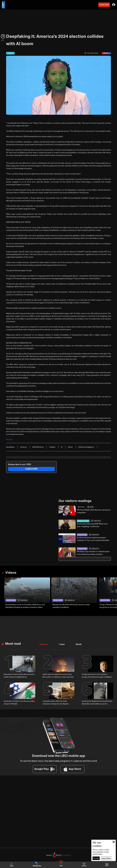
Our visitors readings (74, 501)
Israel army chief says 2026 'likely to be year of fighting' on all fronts (92, 525)
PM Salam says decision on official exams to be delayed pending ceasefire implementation (93, 553)
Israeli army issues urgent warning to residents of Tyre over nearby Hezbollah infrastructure (93, 539)
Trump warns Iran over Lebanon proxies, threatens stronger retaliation (97, 675)
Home (12, 865)
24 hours (43, 644)
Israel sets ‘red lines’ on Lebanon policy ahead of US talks (19, 702)
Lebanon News (82, 534)
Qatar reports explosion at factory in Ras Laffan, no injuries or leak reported (58, 675)
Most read (13, 643)
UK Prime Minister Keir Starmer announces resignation (94, 511)
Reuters (9, 440)
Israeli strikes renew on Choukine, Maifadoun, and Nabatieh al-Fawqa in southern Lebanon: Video (25, 606)
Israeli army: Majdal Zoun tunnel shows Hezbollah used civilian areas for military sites (97, 702)
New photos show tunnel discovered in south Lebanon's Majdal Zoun (19, 675)
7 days (60, 644)
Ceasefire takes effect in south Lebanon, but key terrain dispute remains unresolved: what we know (57, 702)
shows (84, 865)
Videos (11, 572)
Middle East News (83, 521)
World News (81, 507)
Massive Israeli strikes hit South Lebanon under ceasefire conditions (71, 606)
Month (77, 644)
